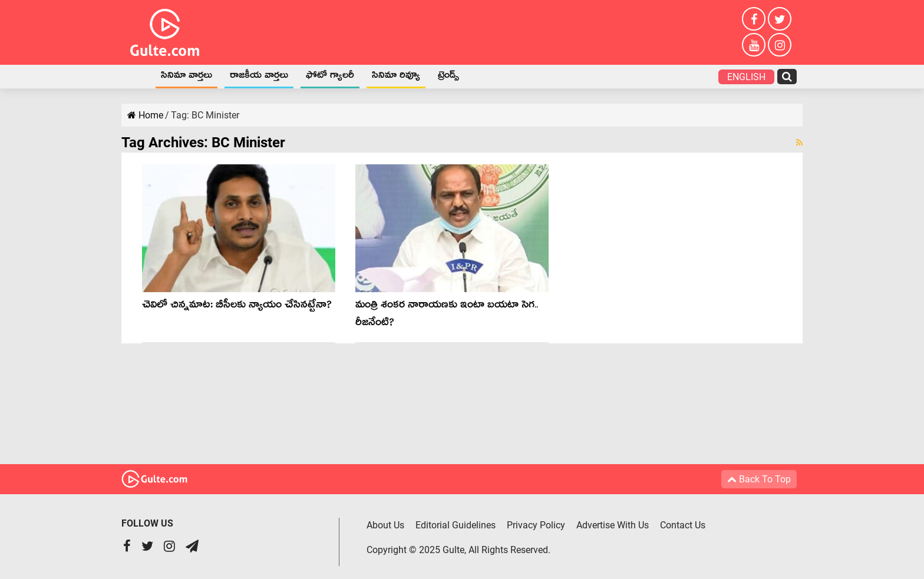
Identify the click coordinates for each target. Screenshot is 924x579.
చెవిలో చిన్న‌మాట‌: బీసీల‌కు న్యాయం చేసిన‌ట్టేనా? (237, 307)
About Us (385, 525)
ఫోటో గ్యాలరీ (330, 77)
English (746, 77)
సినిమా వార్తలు (187, 77)
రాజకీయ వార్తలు (259, 77)
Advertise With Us (613, 525)
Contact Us (683, 525)
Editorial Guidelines (456, 525)
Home (137, 77)
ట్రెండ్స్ (448, 77)
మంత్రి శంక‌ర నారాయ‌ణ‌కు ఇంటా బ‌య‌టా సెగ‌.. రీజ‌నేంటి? (447, 315)
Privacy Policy (536, 525)
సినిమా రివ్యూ (396, 77)
